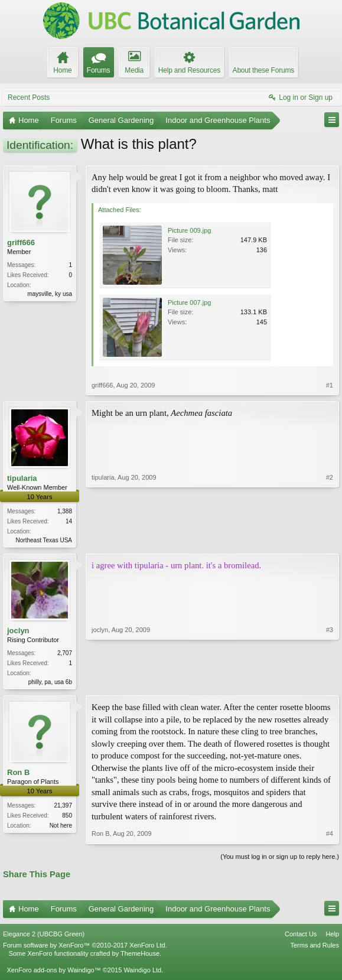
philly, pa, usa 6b (50, 683)
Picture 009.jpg (189, 230)
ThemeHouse (140, 956)
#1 (330, 385)
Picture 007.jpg (189, 302)
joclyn (18, 632)
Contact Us (301, 936)
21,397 (63, 808)
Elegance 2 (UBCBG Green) (44, 936)
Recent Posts (29, 97)
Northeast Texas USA (44, 540)
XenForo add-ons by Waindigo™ (53, 972)
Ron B (18, 775)
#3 (330, 682)
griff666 (21, 242)
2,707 (65, 654)
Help (332, 936)
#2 (330, 539)
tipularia (22, 478)
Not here (61, 828)
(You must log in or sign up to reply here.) (280, 858)
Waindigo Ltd (142, 972)
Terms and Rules (315, 948)
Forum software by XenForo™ (85, 948)
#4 (330, 836)
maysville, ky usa (50, 294)
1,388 (65, 511)
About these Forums (263, 70)
